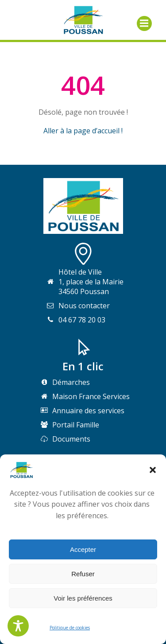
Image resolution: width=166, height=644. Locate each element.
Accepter (83, 549)
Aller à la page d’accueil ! (83, 131)
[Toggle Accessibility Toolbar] (18, 626)
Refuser (83, 574)
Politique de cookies (70, 628)
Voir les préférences (83, 598)
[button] (153, 470)
